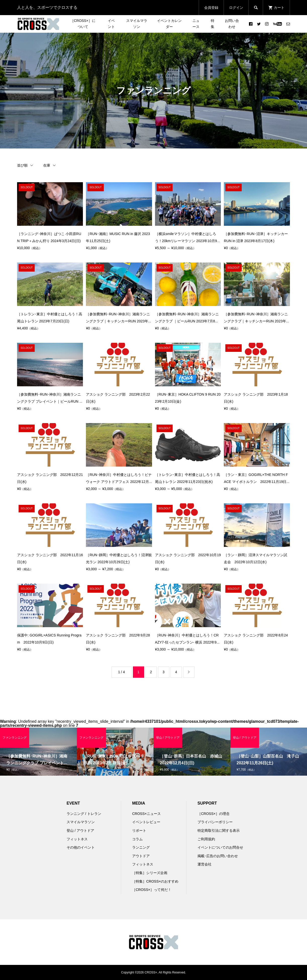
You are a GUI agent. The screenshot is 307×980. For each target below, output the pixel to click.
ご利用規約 (206, 839)
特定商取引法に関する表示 (219, 831)
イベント (111, 24)
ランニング (141, 847)
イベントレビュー (146, 822)
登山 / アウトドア (80, 831)
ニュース (196, 24)
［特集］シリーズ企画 (150, 873)
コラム (137, 839)
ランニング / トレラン (84, 814)
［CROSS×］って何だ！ (152, 890)
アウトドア (141, 856)
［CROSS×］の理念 (214, 814)
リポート (139, 831)
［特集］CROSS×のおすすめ (155, 881)
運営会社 (204, 864)
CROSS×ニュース (146, 814)
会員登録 (211, 8)
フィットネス (77, 839)
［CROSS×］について (83, 24)
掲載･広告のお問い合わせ (218, 856)
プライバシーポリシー (215, 822)
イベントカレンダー (169, 24)
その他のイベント (81, 847)
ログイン (236, 8)
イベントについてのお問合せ (220, 847)
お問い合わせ (232, 24)
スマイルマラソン (137, 24)
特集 (213, 24)
